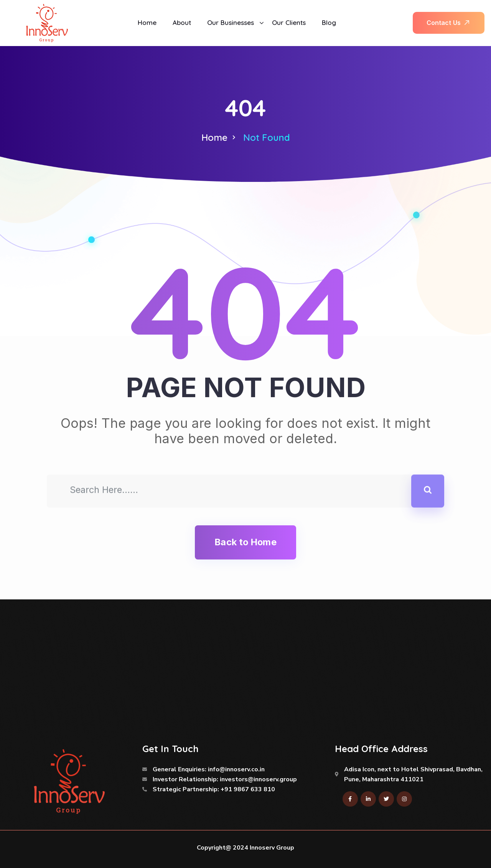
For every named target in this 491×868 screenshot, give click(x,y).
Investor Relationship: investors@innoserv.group (225, 779)
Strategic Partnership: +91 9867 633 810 (214, 789)
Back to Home (245, 542)
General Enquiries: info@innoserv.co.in (209, 769)
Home (214, 137)
